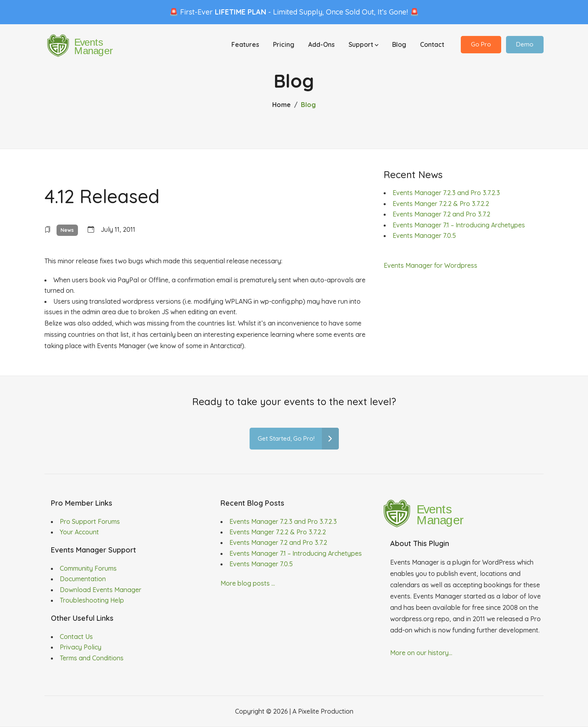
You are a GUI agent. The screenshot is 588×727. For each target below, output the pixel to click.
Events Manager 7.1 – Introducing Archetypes (459, 225)
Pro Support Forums (90, 521)
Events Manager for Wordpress (430, 265)
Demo (525, 45)
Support (363, 45)
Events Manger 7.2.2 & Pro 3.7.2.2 (441, 204)
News (67, 230)
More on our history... (421, 653)
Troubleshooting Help (92, 600)
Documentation (83, 579)
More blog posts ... (248, 583)
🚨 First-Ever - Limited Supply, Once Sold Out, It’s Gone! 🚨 (294, 12)
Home (281, 105)
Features (245, 45)
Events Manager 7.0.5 (424, 235)
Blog (399, 45)
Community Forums (88, 568)
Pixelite (309, 711)
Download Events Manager (101, 590)
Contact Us (76, 637)
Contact (432, 45)
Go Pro (481, 45)
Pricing (284, 45)
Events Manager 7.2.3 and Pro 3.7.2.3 (446, 193)
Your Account (79, 532)
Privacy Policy (81, 647)
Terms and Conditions (92, 658)
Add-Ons (321, 45)
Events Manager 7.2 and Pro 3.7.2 (441, 214)
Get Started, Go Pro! (298, 439)
